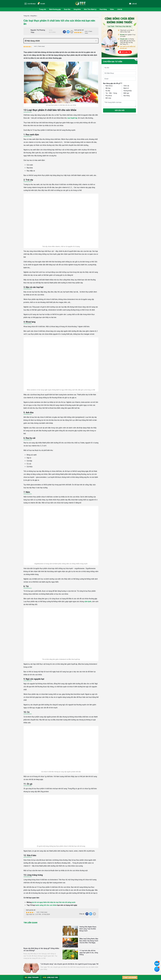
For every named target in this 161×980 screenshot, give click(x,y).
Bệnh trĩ (126, 88)
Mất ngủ (126, 93)
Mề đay (108, 88)
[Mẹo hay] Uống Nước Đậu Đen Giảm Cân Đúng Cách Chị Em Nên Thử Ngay (89, 941)
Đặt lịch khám (130, 977)
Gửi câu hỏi (120, 110)
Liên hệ (120, 9)
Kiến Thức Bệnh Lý (90, 9)
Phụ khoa (109, 96)
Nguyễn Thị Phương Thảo (38, 31)
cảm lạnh (88, 601)
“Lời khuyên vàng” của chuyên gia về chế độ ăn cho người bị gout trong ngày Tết (69, 964)
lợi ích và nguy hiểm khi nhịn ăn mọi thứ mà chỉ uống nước (54, 902)
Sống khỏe (77, 9)
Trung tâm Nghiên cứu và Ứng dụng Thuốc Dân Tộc (80, 3)
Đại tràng (127, 96)
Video (112, 9)
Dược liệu (67, 9)
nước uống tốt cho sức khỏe (46, 905)
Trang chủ (43, 9)
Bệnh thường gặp (55, 9)
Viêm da (126, 86)
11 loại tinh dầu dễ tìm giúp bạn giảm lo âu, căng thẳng (89, 953)
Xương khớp (128, 91)
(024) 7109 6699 (32, 977)
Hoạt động (103, 9)
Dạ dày (108, 91)
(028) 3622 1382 (50, 977)
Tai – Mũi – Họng (111, 93)
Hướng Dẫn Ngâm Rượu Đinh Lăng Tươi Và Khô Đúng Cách (88, 929)
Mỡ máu (108, 98)
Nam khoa (109, 86)
